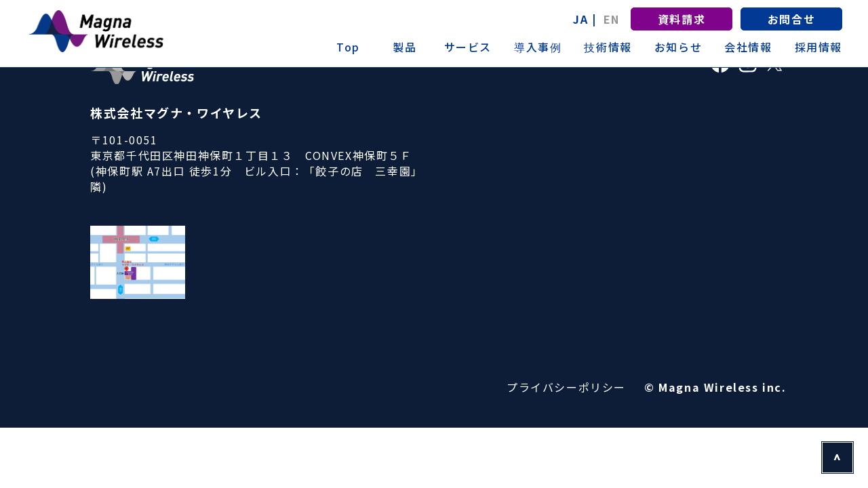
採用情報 (818, 47)
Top (348, 47)
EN (612, 19)
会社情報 (748, 47)
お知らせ (678, 47)
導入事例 (538, 47)
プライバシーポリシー (566, 387)
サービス (468, 47)
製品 (405, 47)
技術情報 (608, 47)
